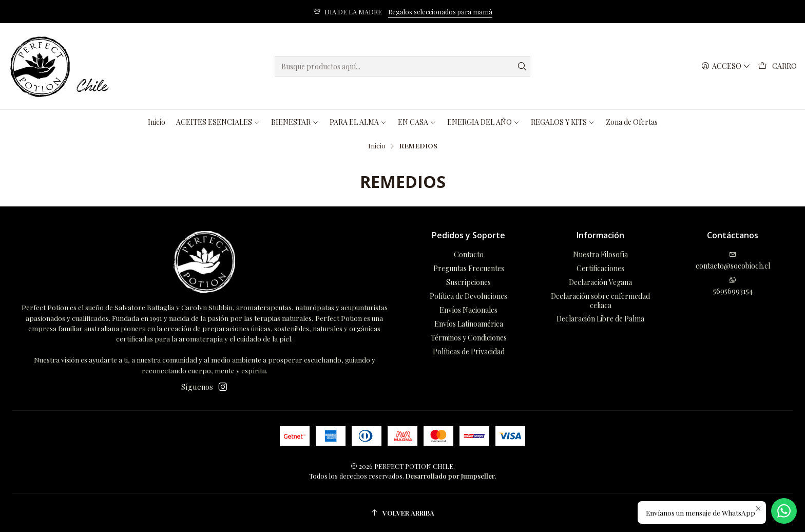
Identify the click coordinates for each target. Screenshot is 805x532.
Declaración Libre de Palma (600, 319)
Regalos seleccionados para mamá (440, 12)
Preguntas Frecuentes (469, 268)
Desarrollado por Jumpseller (450, 476)
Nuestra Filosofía (600, 254)
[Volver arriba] (402, 513)
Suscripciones (468, 282)
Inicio (377, 146)
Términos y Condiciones (469, 338)
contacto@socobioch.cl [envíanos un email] (733, 261)
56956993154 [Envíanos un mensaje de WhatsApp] (733, 286)
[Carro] (778, 66)
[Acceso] (726, 66)
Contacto (469, 254)
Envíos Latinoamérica (469, 324)
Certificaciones (600, 268)
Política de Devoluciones (468, 296)
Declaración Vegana (600, 282)
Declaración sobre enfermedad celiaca (600, 301)
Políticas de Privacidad (469, 351)
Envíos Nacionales (468, 310)
